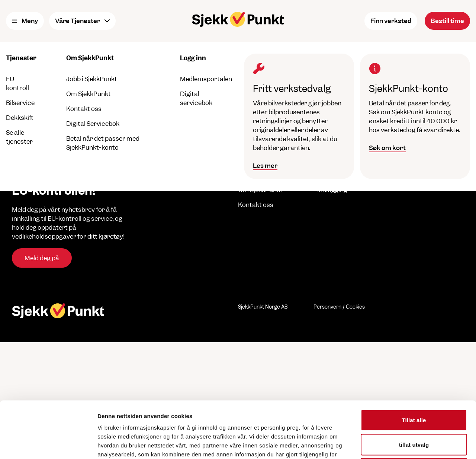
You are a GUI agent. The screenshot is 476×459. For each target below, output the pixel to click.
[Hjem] (238, 19)
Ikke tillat (414, 410)
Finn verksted (391, 21)
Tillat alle (414, 361)
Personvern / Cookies (339, 307)
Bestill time (447, 21)
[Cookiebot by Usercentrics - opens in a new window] (48, 444)
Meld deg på (42, 258)
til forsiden (163, 93)
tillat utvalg (414, 386)
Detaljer (396, 444)
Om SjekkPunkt (260, 190)
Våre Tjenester (82, 21)
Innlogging (332, 190)
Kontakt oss (256, 205)
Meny (25, 21)
